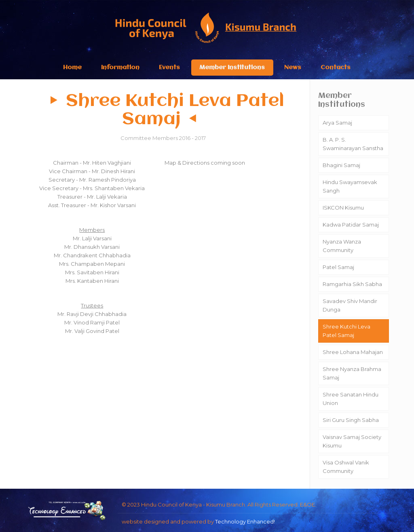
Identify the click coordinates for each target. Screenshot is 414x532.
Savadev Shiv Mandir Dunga (350, 305)
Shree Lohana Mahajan (353, 352)
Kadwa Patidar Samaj (351, 225)
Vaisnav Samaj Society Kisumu (352, 441)
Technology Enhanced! (245, 521)
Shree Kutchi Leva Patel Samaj (346, 331)
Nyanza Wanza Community (342, 246)
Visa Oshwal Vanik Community (346, 467)
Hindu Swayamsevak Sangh (350, 186)
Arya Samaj (337, 123)
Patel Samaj (338, 267)
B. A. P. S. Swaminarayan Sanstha (353, 144)
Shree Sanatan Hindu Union (351, 399)
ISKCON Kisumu (343, 208)
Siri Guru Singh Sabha (351, 420)
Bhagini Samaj (341, 165)
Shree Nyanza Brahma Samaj (352, 373)
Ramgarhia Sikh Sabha (352, 284)
